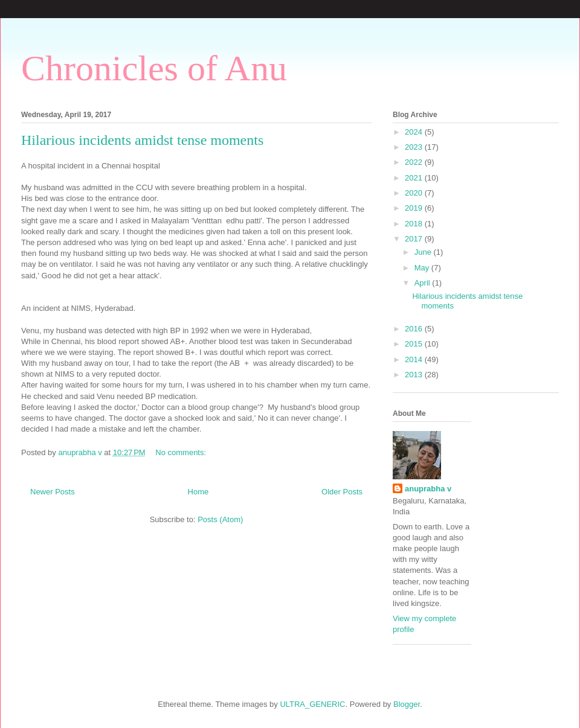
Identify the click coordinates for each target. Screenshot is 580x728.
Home (198, 492)
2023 (415, 147)
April (424, 283)
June (424, 252)
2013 (415, 375)
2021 (415, 178)
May (423, 268)
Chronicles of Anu (154, 68)
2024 (415, 132)
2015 (415, 344)
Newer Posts (53, 492)
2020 (415, 193)
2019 (415, 208)
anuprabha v (428, 489)
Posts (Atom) (220, 519)
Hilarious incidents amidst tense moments (142, 140)
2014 (415, 359)
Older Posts (342, 492)
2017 (415, 239)
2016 (415, 329)
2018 (415, 224)
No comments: (182, 452)
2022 (415, 162)
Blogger (407, 704)
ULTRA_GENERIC (312, 704)
